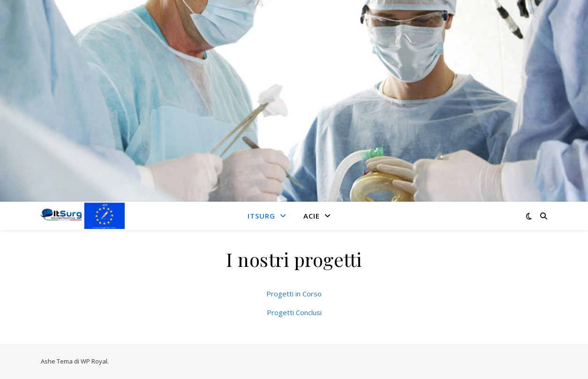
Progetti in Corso (294, 294)
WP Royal (94, 361)
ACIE (312, 216)
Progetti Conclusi (294, 312)
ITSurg (261, 216)
